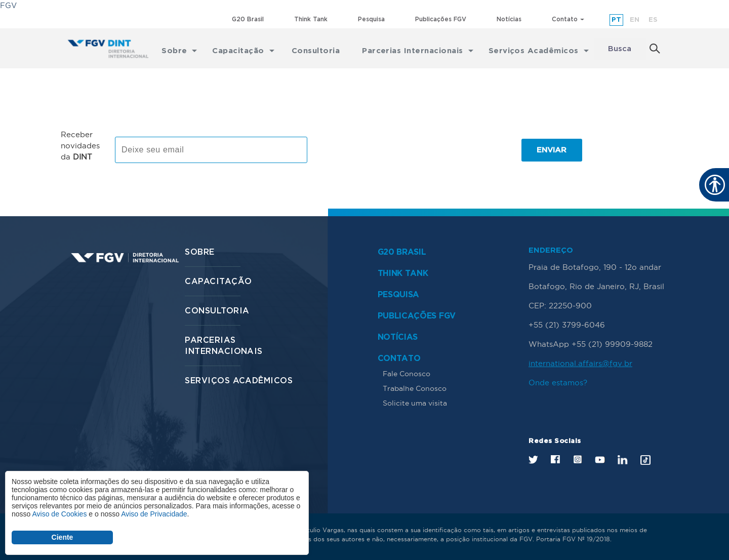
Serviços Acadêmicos (239, 381)
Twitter (533, 459)
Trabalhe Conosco (415, 388)
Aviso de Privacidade (154, 514)
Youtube (600, 459)
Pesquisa (371, 19)
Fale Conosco (407, 374)
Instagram (577, 459)
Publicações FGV (441, 19)
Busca (620, 49)
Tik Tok (645, 459)
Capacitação (218, 282)
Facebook (555, 459)
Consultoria (217, 311)
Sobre (199, 252)
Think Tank (311, 19)
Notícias (509, 19)
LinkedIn (623, 459)
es (653, 20)
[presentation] (394, 150)
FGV (8, 5)
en (635, 20)
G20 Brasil (248, 19)
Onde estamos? (558, 383)
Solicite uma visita (415, 403)
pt (616, 20)
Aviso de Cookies (59, 514)
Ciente (63, 537)
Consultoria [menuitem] (316, 49)
